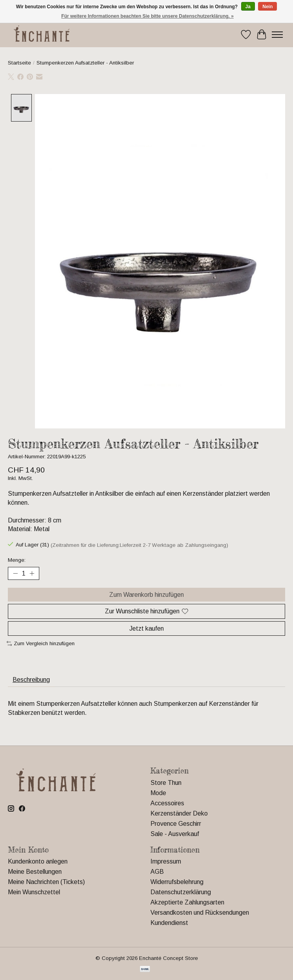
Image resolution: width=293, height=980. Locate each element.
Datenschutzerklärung (181, 892)
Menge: (17, 560)
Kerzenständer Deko (179, 813)
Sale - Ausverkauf (175, 834)
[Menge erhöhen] (32, 574)
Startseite (19, 63)
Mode (158, 793)
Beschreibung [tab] (31, 680)
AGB (157, 872)
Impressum (166, 862)
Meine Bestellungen (35, 872)
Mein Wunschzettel (34, 892)
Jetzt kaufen (146, 628)
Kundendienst (169, 923)
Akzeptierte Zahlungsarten (187, 903)
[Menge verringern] (15, 574)
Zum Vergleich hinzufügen (41, 643)
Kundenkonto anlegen (38, 862)
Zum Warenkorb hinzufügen (146, 595)
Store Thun (166, 783)
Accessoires (167, 803)
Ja (248, 7)
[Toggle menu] (277, 35)
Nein (267, 7)
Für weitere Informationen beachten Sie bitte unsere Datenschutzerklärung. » (147, 16)
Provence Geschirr (176, 824)
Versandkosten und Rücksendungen (200, 913)
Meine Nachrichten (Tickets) (46, 882)
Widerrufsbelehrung (177, 882)
